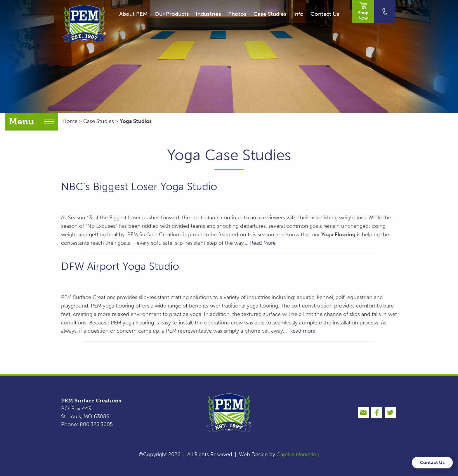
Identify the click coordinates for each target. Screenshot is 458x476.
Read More (263, 243)
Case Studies (270, 14)
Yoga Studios (136, 121)
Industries (208, 14)
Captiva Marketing (298, 454)
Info (298, 14)
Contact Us (325, 14)
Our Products (172, 14)
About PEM (133, 14)
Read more (302, 331)
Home (70, 121)
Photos (237, 14)
